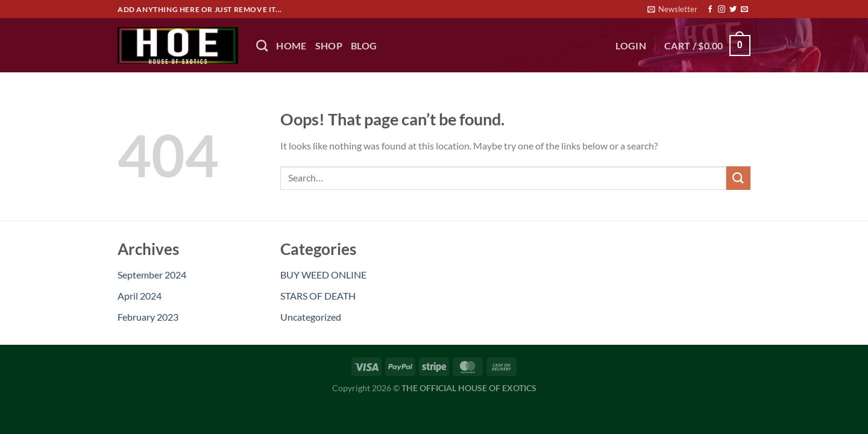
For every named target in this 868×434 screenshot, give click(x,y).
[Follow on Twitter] (733, 10)
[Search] (262, 46)
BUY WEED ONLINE (323, 275)
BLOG (364, 46)
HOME (291, 46)
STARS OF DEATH (318, 296)
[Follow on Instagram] (722, 10)
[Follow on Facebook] (710, 10)
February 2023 (148, 317)
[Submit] (738, 178)
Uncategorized (311, 317)
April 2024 (140, 296)
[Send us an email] (744, 10)
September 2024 (152, 275)
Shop (329, 46)
